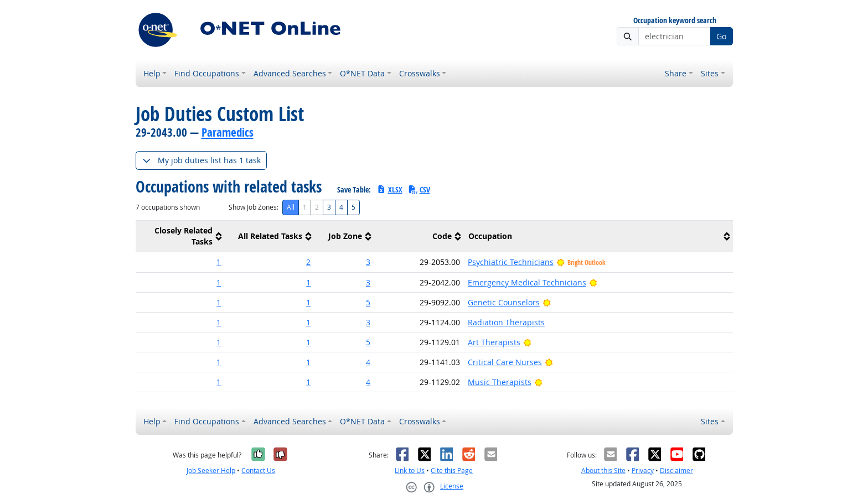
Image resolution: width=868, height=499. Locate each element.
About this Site (603, 471)
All (291, 207)
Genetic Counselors (504, 302)
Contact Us (258, 471)
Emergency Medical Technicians (527, 282)
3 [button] (368, 262)
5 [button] (368, 302)
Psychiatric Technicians (511, 262)
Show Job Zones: (254, 207)
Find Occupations (207, 73)
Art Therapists (494, 342)
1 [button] (219, 262)
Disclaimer (676, 471)
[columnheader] (180, 236)
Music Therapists (500, 382)
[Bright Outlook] (593, 282)
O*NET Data (362, 73)
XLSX (389, 189)
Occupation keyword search (675, 21)
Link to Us (410, 471)
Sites (710, 73)
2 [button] (308, 262)
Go (721, 36)
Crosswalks (420, 73)
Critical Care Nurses (505, 362)
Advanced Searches (290, 73)
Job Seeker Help (211, 471)
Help (152, 73)
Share (676, 73)
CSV (419, 189)
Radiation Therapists (506, 322)
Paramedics (228, 132)
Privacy (643, 471)
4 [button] (368, 362)
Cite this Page (452, 471)
